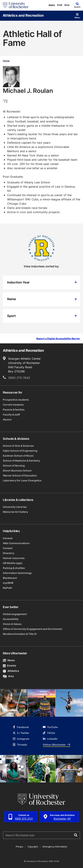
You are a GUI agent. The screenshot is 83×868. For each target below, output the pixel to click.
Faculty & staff (11, 415)
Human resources (14, 558)
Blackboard (10, 578)
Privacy (19, 847)
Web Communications (16, 543)
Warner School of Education (20, 475)
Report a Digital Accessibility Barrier (58, 339)
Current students (13, 405)
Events (9, 666)
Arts (8, 676)
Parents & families (14, 410)
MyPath (7, 588)
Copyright (33, 847)
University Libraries (15, 507)
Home (6, 61)
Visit (60, 5)
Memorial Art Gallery (15, 512)
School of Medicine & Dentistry (21, 461)
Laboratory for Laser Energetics (22, 480)
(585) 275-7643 (19, 378)
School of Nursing (14, 466)
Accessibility (11, 619)
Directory (9, 553)
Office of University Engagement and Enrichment (33, 629)
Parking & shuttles (14, 568)
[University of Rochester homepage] (16, 5)
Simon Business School (17, 470)
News (9, 660)
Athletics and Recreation (23, 15)
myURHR (8, 583)
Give (67, 5)
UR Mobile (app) (13, 563)
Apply (52, 5)
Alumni (7, 419)
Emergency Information (55, 847)
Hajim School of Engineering (20, 451)
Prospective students (16, 400)
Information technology (17, 573)
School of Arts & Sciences (18, 446)
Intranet (8, 538)
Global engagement (15, 614)
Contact (8, 548)
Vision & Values (12, 624)
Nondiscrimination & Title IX (20, 634)
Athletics (11, 671)
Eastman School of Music (18, 456)
